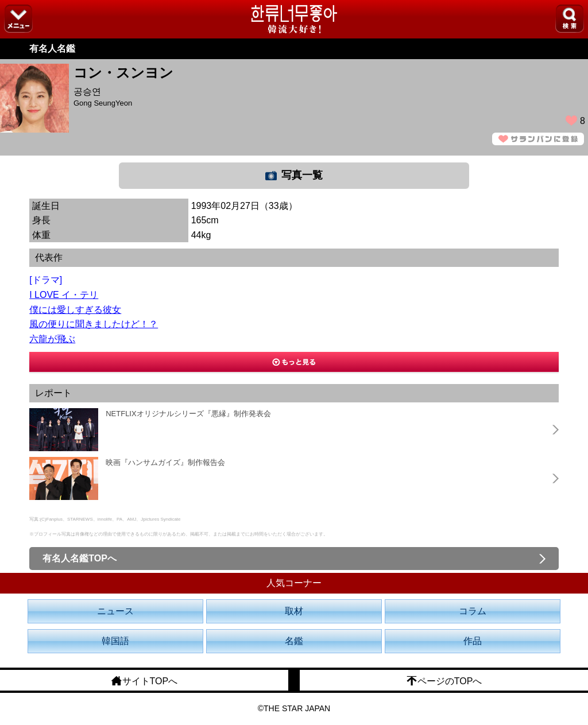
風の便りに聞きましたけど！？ (94, 324)
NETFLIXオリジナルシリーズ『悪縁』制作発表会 (188, 414)
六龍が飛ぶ (52, 339)
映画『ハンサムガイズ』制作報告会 (165, 462)
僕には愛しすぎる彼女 (75, 310)
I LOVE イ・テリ (64, 295)
